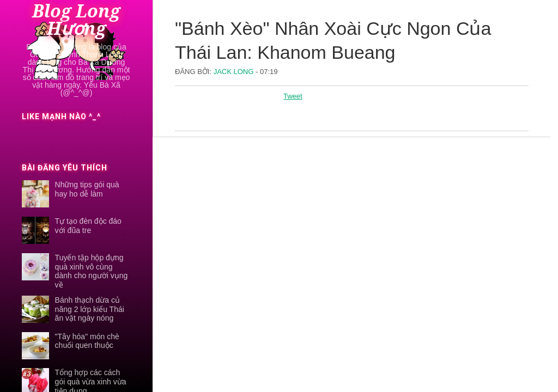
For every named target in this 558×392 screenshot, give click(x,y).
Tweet (293, 96)
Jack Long (235, 72)
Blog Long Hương (76, 20)
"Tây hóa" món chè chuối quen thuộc (87, 341)
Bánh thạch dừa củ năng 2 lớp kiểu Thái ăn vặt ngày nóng (90, 309)
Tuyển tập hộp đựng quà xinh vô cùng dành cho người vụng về (92, 271)
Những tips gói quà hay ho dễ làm (87, 189)
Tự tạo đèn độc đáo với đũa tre (88, 226)
